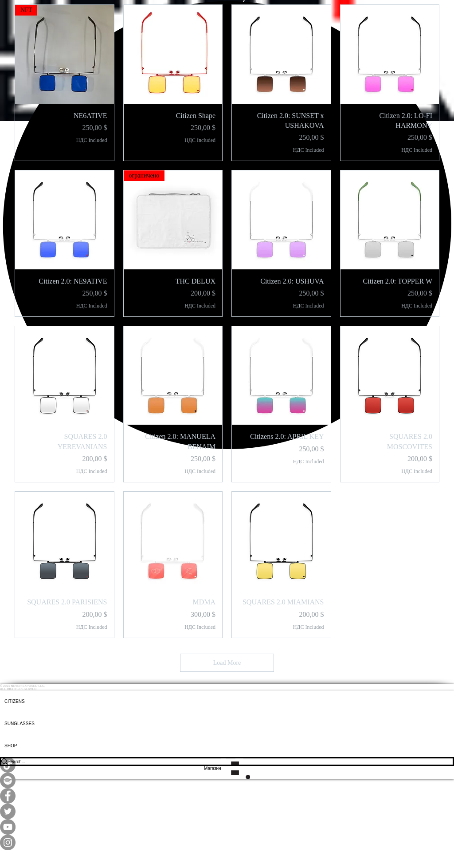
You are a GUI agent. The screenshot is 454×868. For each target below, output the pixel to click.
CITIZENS (15, 701)
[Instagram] (227, 842)
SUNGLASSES (20, 724)
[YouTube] (227, 827)
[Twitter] (227, 811)
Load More (227, 663)
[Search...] (221, 761)
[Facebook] (227, 796)
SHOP (11, 746)
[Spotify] (227, 780)
